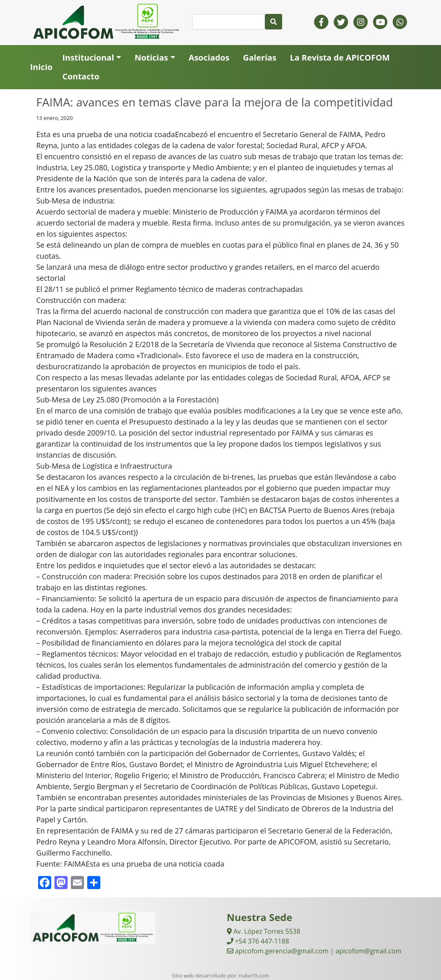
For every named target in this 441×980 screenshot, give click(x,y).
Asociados (209, 58)
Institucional (88, 58)
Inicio (42, 67)
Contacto (81, 76)
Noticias (152, 58)
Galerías (260, 58)
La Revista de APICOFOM (340, 58)
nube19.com (254, 975)
